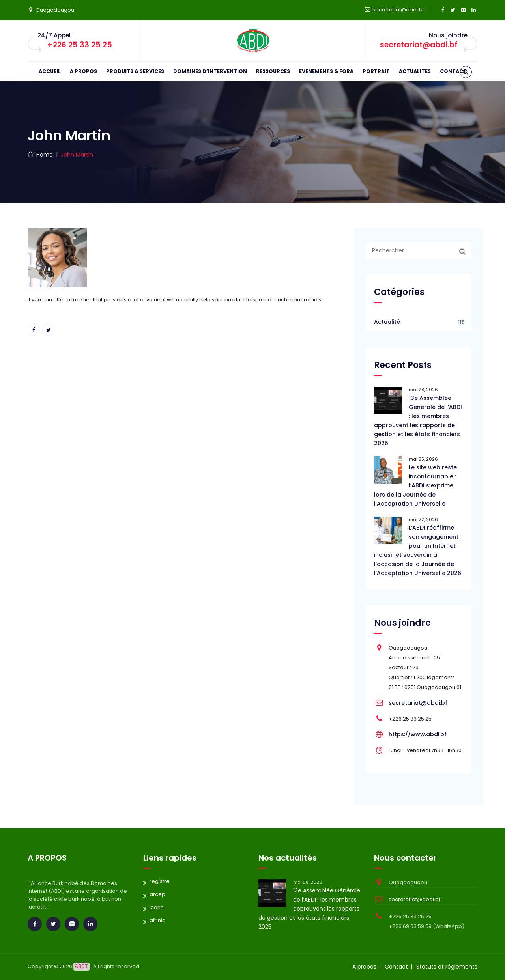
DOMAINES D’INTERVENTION (210, 71)
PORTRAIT (376, 71)
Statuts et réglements (447, 967)
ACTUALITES (415, 71)
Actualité (387, 322)
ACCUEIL (50, 71)
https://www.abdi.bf (418, 734)
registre (160, 881)
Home (40, 155)
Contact (396, 967)
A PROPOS (83, 71)
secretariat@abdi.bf (398, 10)
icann (157, 907)
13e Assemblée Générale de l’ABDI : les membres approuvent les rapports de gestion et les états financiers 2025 (418, 421)
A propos (364, 967)
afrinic (157, 920)
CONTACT (453, 71)
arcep (157, 894)
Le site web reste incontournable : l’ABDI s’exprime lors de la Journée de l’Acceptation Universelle (415, 485)
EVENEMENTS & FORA (326, 71)
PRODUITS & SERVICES (135, 71)
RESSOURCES (273, 71)
